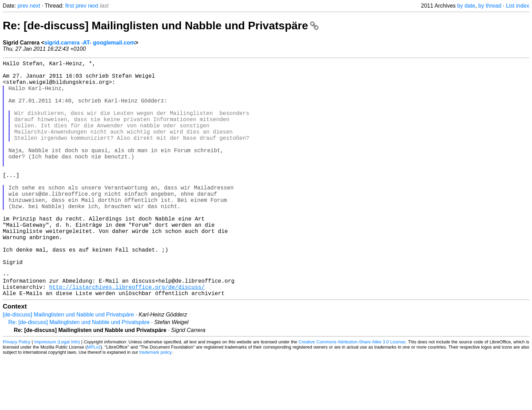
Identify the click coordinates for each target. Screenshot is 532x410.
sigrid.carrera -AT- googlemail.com (90, 43)
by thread (490, 6)
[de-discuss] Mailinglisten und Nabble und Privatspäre (68, 367)
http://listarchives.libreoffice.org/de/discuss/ (127, 338)
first (70, 6)
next (35, 6)
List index (518, 6)
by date (466, 6)
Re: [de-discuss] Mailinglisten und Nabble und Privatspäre (161, 26)
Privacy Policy (17, 394)
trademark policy (155, 405)
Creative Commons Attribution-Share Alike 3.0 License (352, 394)
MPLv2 (94, 399)
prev (23, 6)
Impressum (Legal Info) (57, 394)
